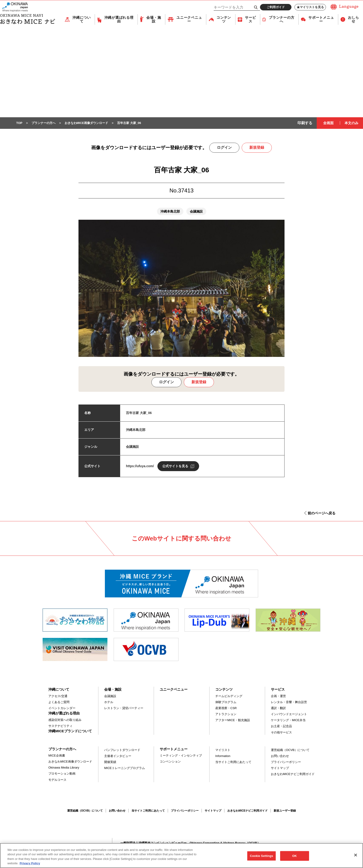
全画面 (328, 123)
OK (294, 856)
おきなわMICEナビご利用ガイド (293, 774)
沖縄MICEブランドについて (70, 731)
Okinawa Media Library (64, 768)
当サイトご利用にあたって (233, 762)
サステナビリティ (60, 726)
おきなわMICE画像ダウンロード (70, 762)
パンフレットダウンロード (122, 750)
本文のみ (351, 123)
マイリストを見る (310, 7)
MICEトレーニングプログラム (125, 768)
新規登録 (257, 148)
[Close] (356, 855)
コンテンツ (224, 20)
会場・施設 (154, 20)
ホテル (109, 702)
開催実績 (110, 762)
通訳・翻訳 (278, 708)
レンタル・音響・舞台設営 (289, 702)
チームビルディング (229, 696)
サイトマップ (280, 768)
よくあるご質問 (59, 702)
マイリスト (223, 750)
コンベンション (170, 762)
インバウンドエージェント (289, 714)
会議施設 (110, 696)
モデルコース (57, 780)
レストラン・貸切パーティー (124, 708)
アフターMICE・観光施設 (233, 720)
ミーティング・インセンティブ (181, 756)
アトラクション (226, 714)
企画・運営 (278, 696)
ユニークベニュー (189, 20)
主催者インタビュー (118, 756)
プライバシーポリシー (286, 762)
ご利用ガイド (276, 7)
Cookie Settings (262, 856)
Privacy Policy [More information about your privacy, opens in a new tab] (30, 863)
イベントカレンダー (62, 708)
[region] (181, 856)
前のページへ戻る (322, 513)
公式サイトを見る (175, 466)
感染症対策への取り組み (65, 720)
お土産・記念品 (281, 726)
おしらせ (353, 20)
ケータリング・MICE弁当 (288, 720)
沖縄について (82, 20)
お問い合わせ (280, 756)
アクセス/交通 (58, 696)
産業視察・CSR (226, 708)
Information (223, 756)
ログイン (224, 148)
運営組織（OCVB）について (290, 750)
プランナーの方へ (282, 20)
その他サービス (281, 733)
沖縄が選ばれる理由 (119, 20)
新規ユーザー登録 (285, 811)
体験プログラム (226, 702)
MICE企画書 (57, 756)
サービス (250, 20)
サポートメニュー (321, 20)
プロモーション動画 (62, 774)
